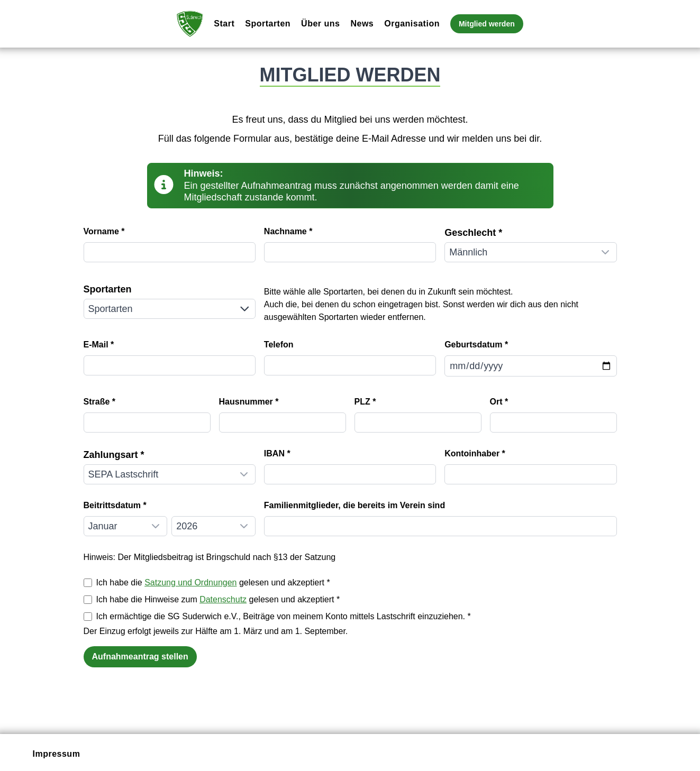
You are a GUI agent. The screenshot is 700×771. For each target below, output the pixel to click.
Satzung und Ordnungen (190, 582)
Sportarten (268, 24)
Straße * (99, 402)
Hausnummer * (249, 402)
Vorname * (104, 231)
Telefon (279, 345)
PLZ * (365, 402)
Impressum (57, 754)
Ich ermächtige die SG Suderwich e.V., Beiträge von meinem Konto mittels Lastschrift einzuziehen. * (284, 616)
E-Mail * (99, 345)
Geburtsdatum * (476, 345)
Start (224, 24)
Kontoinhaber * (475, 453)
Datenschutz (223, 599)
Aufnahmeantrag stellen (140, 657)
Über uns (320, 24)
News (362, 24)
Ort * (499, 402)
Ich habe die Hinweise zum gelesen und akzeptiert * (218, 599)
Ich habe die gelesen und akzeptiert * (213, 582)
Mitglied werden (487, 24)
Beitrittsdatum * (115, 505)
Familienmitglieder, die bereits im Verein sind (354, 505)
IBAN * (277, 453)
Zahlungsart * (114, 455)
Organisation (412, 24)
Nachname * (288, 231)
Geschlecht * (473, 233)
